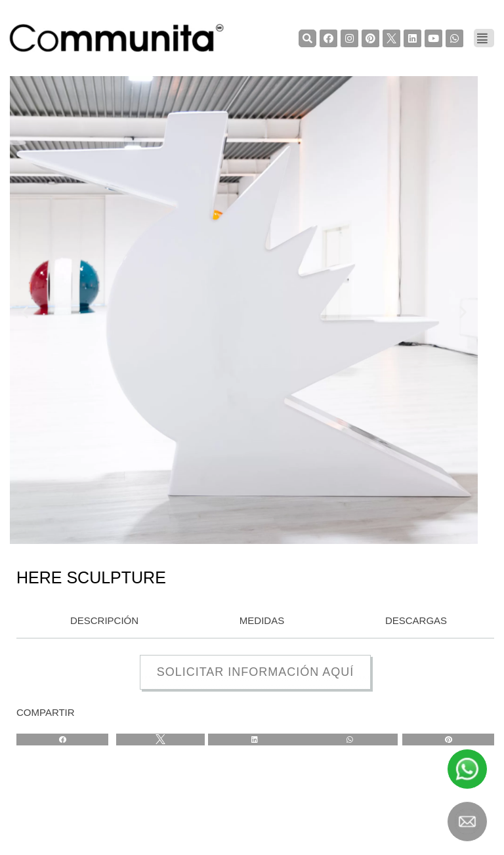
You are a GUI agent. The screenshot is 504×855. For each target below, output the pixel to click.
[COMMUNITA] (117, 38)
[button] (25, 312)
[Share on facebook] (62, 740)
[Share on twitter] (160, 740)
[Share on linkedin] (255, 740)
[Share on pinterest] (448, 740)
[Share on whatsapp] (349, 740)
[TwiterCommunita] (391, 38)
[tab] (101, 621)
